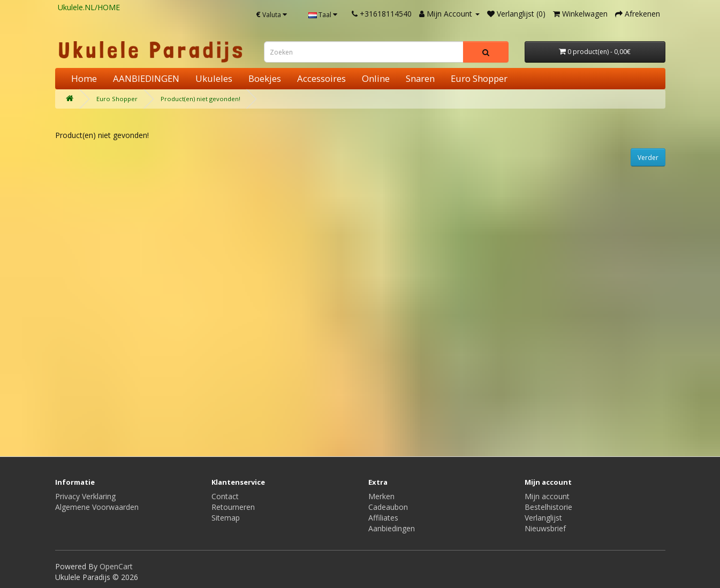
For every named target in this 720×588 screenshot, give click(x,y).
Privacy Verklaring (85, 496)
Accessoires (321, 78)
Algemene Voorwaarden (97, 507)
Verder (648, 158)
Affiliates (383, 518)
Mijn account (547, 496)
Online (376, 78)
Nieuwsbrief (545, 528)
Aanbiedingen (392, 528)
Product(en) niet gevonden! (200, 99)
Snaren (420, 78)
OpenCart (116, 566)
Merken (381, 496)
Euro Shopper (479, 78)
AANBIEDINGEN (146, 78)
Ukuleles (214, 78)
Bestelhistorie (548, 507)
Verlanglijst (543, 518)
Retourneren (233, 507)
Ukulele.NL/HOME (89, 7)
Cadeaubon (388, 507)
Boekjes (265, 78)
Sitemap (226, 518)
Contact (225, 496)
